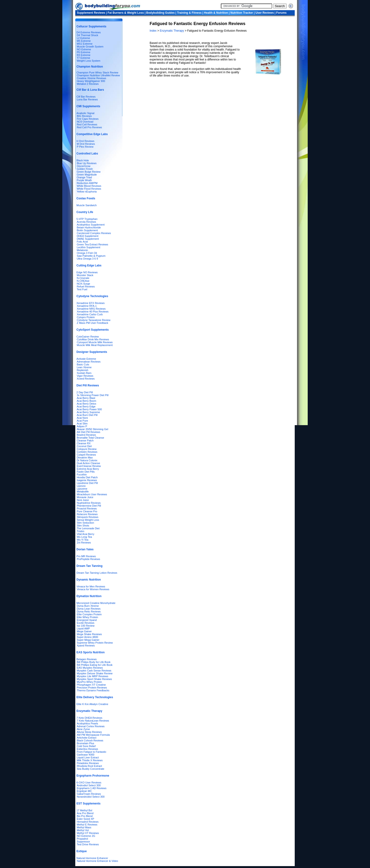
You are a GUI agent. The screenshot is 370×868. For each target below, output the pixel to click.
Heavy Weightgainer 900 (91, 81)
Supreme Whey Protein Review (95, 643)
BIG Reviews (84, 116)
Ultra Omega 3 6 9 (87, 259)
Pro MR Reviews (86, 556)
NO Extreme (84, 49)
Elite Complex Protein (89, 614)
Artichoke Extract (86, 738)
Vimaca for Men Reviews (91, 586)
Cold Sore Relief (86, 746)
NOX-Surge (83, 284)
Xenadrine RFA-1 (87, 306)
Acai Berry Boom (86, 401)
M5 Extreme (84, 41)
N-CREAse (83, 281)
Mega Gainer (84, 631)
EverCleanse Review (89, 466)
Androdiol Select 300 (89, 785)
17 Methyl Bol (84, 810)
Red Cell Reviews (87, 124)
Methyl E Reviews (87, 825)
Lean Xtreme (84, 367)
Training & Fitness (189, 13)
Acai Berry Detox (86, 404)
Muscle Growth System (90, 47)
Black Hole (83, 160)
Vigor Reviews (85, 376)
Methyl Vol (83, 830)
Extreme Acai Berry (88, 469)
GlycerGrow (84, 166)
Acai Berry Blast (86, 398)
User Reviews (265, 13)
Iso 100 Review (86, 626)
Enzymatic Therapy (172, 31)
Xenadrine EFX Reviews (90, 303)
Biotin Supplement (87, 230)
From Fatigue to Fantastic (91, 752)
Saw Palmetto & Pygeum (91, 256)
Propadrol (82, 839)
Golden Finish (85, 169)
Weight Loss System (88, 61)
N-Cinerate (83, 278)
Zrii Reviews (84, 543)
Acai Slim (82, 423)
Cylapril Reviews (86, 455)
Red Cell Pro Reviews (89, 127)
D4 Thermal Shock (87, 35)
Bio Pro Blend (85, 816)
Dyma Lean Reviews (89, 609)
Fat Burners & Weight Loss (126, 13)
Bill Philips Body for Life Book (94, 662)
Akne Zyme (83, 729)
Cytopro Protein (86, 317)
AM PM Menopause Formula (93, 735)
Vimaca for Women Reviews (93, 589)
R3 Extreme (84, 55)
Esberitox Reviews (87, 749)
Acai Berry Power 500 (89, 409)
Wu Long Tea (84, 537)
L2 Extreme (83, 38)
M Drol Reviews (86, 144)
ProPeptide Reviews (88, 559)
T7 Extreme (83, 58)
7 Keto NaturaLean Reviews (93, 721)
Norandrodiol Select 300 (91, 797)
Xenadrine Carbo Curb (90, 314)
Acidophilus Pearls (87, 723)
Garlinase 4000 (86, 755)
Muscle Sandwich (87, 205)
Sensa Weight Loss (88, 520)
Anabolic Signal (85, 113)
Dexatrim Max (85, 458)
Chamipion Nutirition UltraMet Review (98, 75)
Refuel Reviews (86, 286)
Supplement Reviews (91, 13)
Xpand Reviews (86, 646)
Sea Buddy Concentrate (90, 769)
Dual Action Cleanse (88, 463)
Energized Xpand (87, 620)
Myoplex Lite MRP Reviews (92, 676)
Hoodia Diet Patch (87, 477)
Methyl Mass (84, 827)
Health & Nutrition (216, 13)
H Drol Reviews (85, 141)
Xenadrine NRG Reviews (91, 309)
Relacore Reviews (87, 514)
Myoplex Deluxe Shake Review (95, 673)
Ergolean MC (84, 791)
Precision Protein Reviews (92, 688)
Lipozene (82, 489)
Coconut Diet (84, 446)
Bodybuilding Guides (161, 13)
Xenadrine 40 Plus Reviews (93, 312)
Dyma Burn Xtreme (88, 606)
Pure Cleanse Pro (87, 511)
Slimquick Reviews (88, 517)
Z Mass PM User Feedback (92, 323)
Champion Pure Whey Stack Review (97, 73)
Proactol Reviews (87, 509)
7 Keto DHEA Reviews (89, 718)
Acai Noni (82, 418)
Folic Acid (82, 242)
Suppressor (83, 842)
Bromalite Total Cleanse (90, 438)
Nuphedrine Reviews (89, 503)
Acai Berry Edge (86, 406)
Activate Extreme (86, 359)
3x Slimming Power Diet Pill (92, 395)
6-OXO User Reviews (89, 782)
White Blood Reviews (89, 186)
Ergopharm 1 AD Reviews (92, 788)
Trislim (80, 531)
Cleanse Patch (85, 440)
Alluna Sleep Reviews (89, 732)
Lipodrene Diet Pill (87, 483)
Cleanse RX (84, 443)
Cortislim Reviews (87, 452)
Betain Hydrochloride (89, 227)
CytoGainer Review (88, 337)
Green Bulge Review (89, 172)
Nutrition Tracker (242, 13)
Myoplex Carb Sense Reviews (94, 671)
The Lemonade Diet (88, 528)
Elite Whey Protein (87, 617)
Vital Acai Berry (85, 534)
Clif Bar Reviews (86, 97)
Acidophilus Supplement (91, 225)
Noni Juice (83, 500)
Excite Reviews (86, 623)
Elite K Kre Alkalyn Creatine (92, 704)
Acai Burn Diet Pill (87, 415)
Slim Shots (83, 526)
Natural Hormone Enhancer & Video (97, 861)
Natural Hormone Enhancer (92, 858)
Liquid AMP (83, 629)
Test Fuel (82, 289)
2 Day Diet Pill (85, 392)
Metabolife (83, 492)
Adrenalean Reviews (89, 362)
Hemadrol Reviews (88, 822)
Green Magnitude (87, 175)
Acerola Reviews (86, 222)
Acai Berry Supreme (88, 412)
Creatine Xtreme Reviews (91, 78)
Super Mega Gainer (88, 640)
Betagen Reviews (87, 659)
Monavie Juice (85, 497)
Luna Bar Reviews (87, 99)
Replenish (82, 370)
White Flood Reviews (89, 189)
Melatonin (82, 250)
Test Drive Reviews (88, 844)
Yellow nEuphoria (87, 192)
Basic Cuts (83, 364)
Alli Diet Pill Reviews (88, 432)
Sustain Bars (84, 373)
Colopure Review (87, 449)
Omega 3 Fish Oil (87, 253)
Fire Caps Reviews (88, 119)
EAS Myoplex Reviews (90, 668)
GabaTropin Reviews (89, 794)
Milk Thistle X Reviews (90, 760)
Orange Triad (84, 177)
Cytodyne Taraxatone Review (94, 320)
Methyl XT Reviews (88, 833)
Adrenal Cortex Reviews (91, 726)
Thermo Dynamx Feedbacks (93, 690)
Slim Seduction (85, 523)
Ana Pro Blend (85, 813)
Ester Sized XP (85, 819)
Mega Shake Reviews (89, 634)
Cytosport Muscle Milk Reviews (95, 342)
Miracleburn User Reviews (92, 494)
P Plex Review (85, 147)
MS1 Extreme (85, 44)
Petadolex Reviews (88, 763)
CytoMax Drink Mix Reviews (93, 339)
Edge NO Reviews (87, 272)
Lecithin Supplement (88, 247)
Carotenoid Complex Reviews (94, 233)
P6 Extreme (83, 52)
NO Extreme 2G (86, 836)
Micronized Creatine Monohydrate (96, 603)
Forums (282, 13)
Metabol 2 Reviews (88, 84)
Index (153, 31)
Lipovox (81, 486)
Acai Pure (82, 421)
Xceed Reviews (86, 379)
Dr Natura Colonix (87, 460)
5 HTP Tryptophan (87, 219)
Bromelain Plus (85, 743)
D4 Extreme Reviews (89, 32)
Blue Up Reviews (87, 163)
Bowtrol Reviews (86, 435)
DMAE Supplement (88, 239)
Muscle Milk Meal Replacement (95, 345)
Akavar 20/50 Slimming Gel (92, 429)
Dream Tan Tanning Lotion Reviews (97, 573)
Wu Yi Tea (82, 540)
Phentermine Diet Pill (89, 506)
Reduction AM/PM (87, 183)
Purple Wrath (84, 180)
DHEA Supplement (88, 236)
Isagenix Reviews (87, 480)
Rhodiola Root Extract (89, 766)
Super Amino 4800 (87, 637)
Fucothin (82, 475)
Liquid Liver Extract (88, 757)
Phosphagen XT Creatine (91, 685)
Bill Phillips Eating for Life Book (95, 665)
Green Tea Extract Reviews (92, 244)
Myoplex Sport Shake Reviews (94, 679)
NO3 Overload (85, 122)
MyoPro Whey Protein (89, 682)
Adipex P (82, 426)
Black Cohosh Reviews (90, 740)
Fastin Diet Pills (86, 472)
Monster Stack (85, 275)
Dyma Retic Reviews (89, 611)
